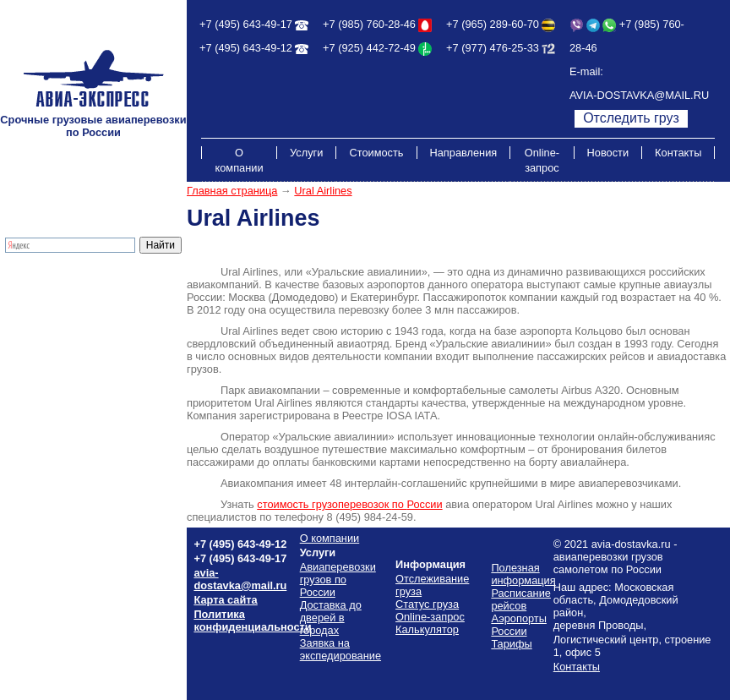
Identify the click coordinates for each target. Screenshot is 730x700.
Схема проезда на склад (68, 410)
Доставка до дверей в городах (83, 295)
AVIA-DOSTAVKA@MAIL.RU (639, 95)
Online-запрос (542, 160)
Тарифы (27, 359)
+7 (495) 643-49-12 (246, 48)
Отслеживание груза (58, 334)
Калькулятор (38, 346)
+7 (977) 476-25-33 (493, 48)
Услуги (306, 153)
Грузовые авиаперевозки (69, 283)
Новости (608, 153)
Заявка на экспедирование (340, 649)
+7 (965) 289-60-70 (493, 24)
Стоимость (376, 153)
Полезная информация (65, 422)
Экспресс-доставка (54, 308)
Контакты (678, 153)
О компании (239, 160)
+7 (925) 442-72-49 (369, 48)
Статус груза (427, 604)
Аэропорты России (54, 435)
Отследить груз (631, 118)
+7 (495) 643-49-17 (246, 24)
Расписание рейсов (56, 397)
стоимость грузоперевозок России (349, 504)
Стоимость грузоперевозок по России (81, 378)
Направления (464, 153)
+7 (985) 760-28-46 (369, 24)
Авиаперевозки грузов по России (338, 580)
